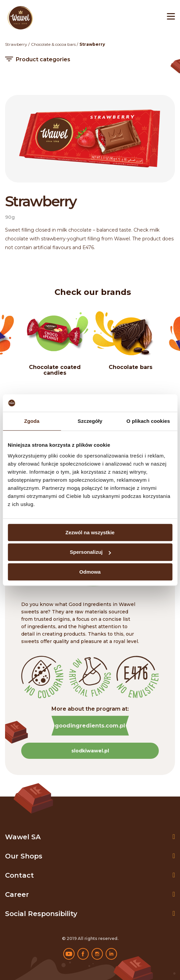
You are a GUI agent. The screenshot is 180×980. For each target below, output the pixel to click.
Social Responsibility (41, 914)
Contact (20, 875)
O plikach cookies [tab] (148, 421)
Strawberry (16, 44)
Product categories (43, 60)
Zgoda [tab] (32, 421)
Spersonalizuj (90, 552)
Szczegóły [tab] (90, 421)
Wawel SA (23, 837)
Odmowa (90, 572)
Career (17, 894)
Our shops (24, 856)
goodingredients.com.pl (90, 726)
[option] (130, 340)
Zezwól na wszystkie (90, 532)
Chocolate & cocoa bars (53, 44)
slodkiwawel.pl (90, 751)
